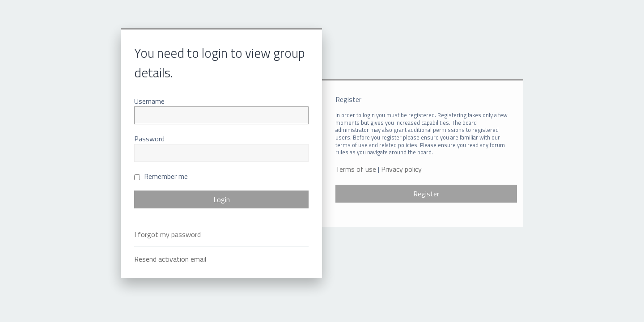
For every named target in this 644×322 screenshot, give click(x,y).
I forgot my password (167, 234)
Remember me (161, 176)
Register (426, 194)
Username (149, 101)
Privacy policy (401, 169)
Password (149, 139)
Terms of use (356, 169)
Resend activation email (170, 259)
